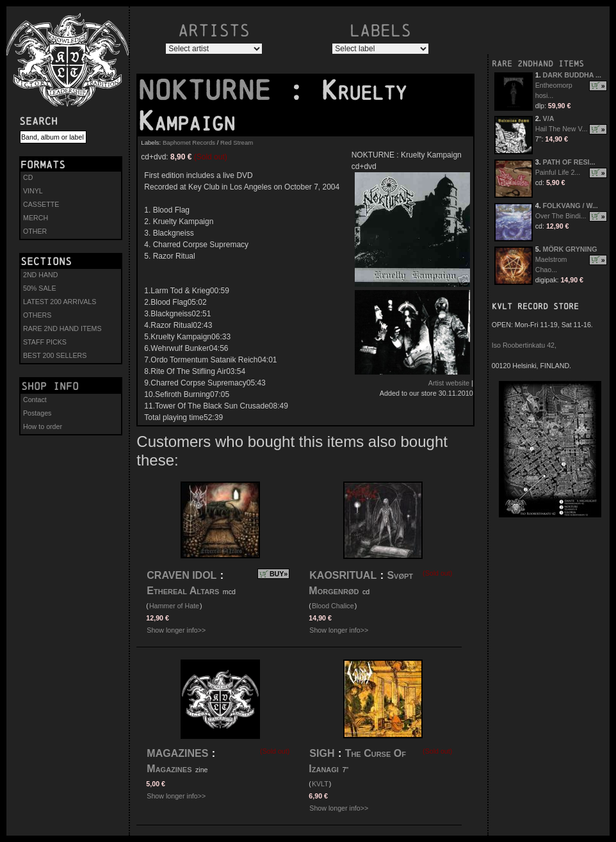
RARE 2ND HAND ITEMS (62, 328)
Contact (35, 400)
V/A (549, 118)
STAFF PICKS (45, 342)
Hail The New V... (562, 129)
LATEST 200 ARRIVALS (60, 302)
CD (28, 177)
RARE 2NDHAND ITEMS (538, 64)
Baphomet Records (189, 142)
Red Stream (237, 142)
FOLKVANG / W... (571, 206)
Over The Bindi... (561, 216)
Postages (37, 413)
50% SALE (40, 288)
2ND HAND (40, 275)
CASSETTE (41, 204)
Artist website (449, 383)
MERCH (36, 218)
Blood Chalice (333, 606)
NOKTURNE (213, 90)
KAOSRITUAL (343, 575)
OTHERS (37, 315)
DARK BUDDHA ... (572, 75)
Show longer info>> (176, 630)
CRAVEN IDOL (182, 575)
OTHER (35, 231)
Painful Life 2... (558, 172)
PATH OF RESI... (569, 162)
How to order (43, 426)
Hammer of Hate (174, 606)
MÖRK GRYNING (570, 249)
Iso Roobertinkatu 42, (524, 345)
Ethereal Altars (183, 591)
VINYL (33, 191)
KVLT (320, 784)
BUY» (279, 574)
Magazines (171, 769)
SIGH (322, 753)
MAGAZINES (177, 753)
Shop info (50, 386)
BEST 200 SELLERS (55, 355)
